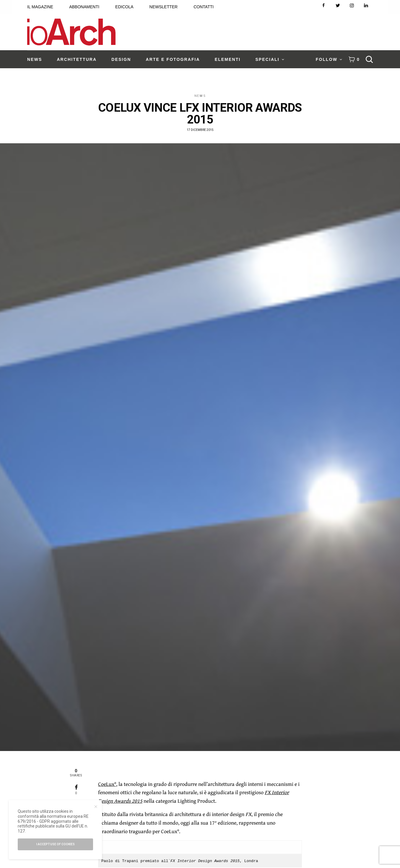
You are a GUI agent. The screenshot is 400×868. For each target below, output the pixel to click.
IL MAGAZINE (40, 7)
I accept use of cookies (56, 844)
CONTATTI (204, 7)
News (200, 96)
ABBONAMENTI (84, 7)
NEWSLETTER (164, 7)
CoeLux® (107, 784)
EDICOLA (124, 7)
